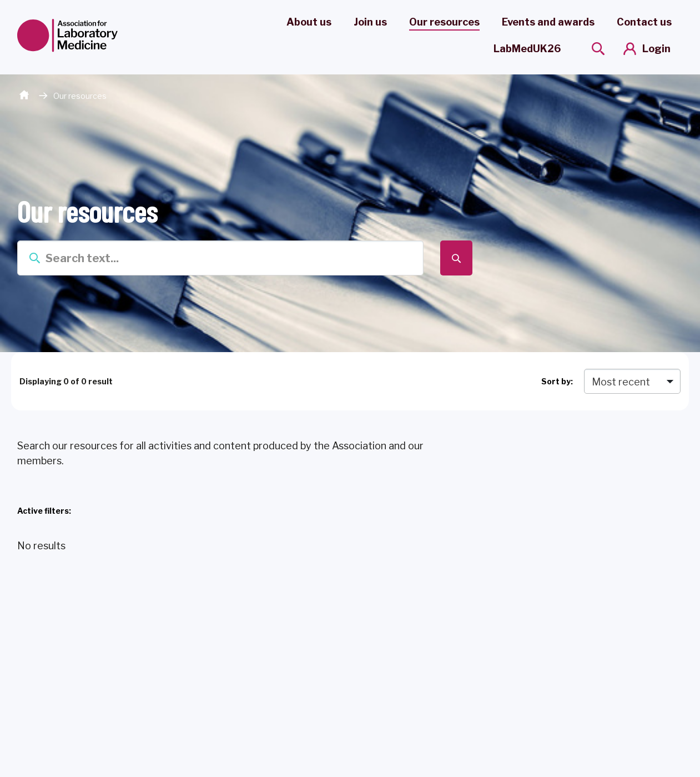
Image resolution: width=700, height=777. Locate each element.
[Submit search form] (456, 258)
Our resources (444, 22)
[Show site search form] (598, 49)
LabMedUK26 (527, 49)
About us (309, 22)
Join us (370, 22)
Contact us (644, 22)
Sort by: (557, 381)
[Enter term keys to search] (221, 258)
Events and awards (548, 22)
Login (656, 49)
